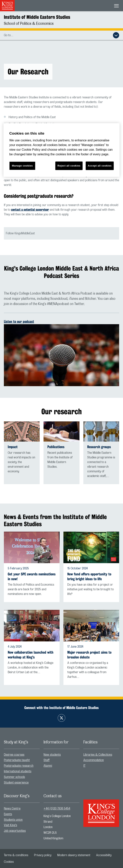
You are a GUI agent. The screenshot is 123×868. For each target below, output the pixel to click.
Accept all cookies (100, 166)
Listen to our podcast (19, 321)
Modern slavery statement (74, 855)
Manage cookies (22, 166)
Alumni (48, 766)
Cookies (9, 862)
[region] (62, 150)
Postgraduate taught (17, 760)
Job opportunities (15, 831)
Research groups (99, 447)
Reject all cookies (69, 166)
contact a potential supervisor (30, 210)
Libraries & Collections (98, 755)
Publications (56, 447)
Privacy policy (43, 855)
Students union (13, 820)
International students (18, 771)
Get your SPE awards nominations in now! (32, 577)
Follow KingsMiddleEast (20, 233)
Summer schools (14, 777)
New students (52, 755)
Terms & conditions (16, 855)
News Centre (12, 809)
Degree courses (14, 755)
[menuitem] (22, 755)
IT (84, 766)
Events (8, 814)
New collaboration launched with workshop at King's (31, 655)
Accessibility (104, 855)
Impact (13, 447)
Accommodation (94, 760)
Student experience (16, 783)
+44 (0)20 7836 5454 (57, 809)
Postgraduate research (19, 766)
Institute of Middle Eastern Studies (37, 17)
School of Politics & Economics (29, 24)
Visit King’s (10, 825)
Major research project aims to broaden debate (89, 655)
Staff (47, 760)
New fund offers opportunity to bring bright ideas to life (89, 577)
